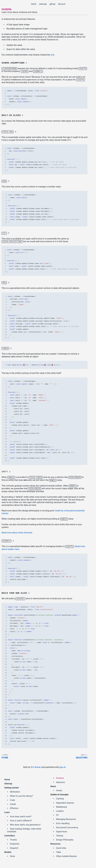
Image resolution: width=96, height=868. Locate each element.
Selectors (82, 757)
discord (62, 4)
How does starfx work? (21, 816)
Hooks (59, 790)
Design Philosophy (65, 839)
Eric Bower (36, 766)
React (53, 786)
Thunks (13, 839)
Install (13, 804)
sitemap (43, 4)
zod (52, 55)
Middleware (62, 806)
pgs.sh (63, 766)
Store (5, 757)
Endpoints (15, 843)
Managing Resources (66, 819)
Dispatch (14, 847)
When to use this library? (21, 795)
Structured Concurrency (67, 827)
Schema (60, 777)
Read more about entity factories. (17, 532)
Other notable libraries (66, 856)
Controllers (10, 835)
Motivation (15, 791)
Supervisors (62, 831)
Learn (7, 812)
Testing (60, 835)
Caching (60, 798)
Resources (55, 843)
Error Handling (63, 823)
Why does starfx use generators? (25, 824)
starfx (34, 4)
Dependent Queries (65, 802)
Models (8, 851)
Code (12, 799)
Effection (14, 808)
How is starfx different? (21, 820)
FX (57, 814)
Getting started (11, 787)
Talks (59, 851)
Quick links (61, 847)
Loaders (60, 810)
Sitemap (8, 783)
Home (7, 779)
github (52, 4)
